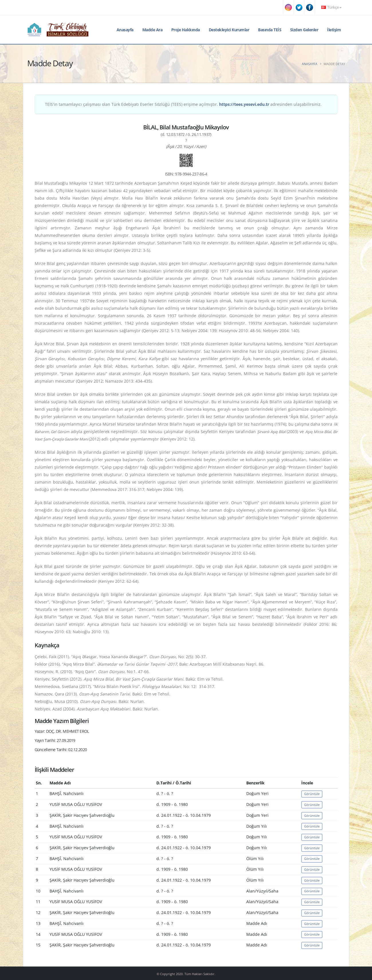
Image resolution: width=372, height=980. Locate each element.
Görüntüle (312, 794)
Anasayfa (125, 30)
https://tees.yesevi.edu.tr (244, 104)
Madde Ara (152, 30)
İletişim (334, 30)
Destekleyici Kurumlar (229, 30)
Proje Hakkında (186, 30)
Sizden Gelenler (304, 30)
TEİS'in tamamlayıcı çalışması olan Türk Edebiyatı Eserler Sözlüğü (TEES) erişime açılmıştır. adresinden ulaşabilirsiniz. (183, 104)
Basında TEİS (270, 30)
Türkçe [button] (331, 7)
